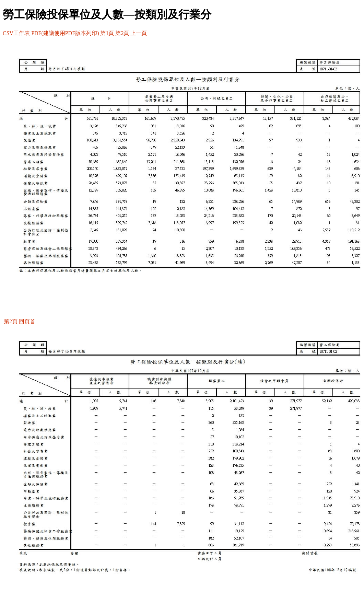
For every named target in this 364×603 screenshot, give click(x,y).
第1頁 (107, 33)
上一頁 (139, 33)
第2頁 (122, 33)
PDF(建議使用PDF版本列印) (65, 33)
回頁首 (27, 321)
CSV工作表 (16, 33)
